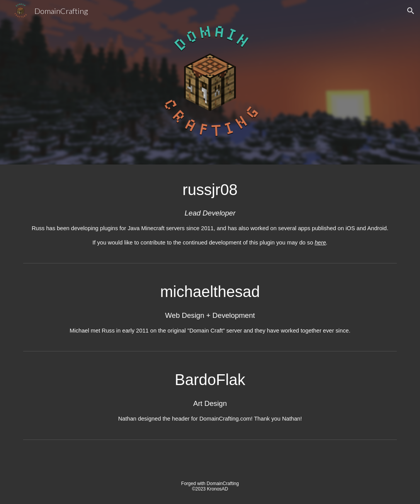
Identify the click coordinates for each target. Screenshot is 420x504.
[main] (210, 212)
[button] (411, 11)
